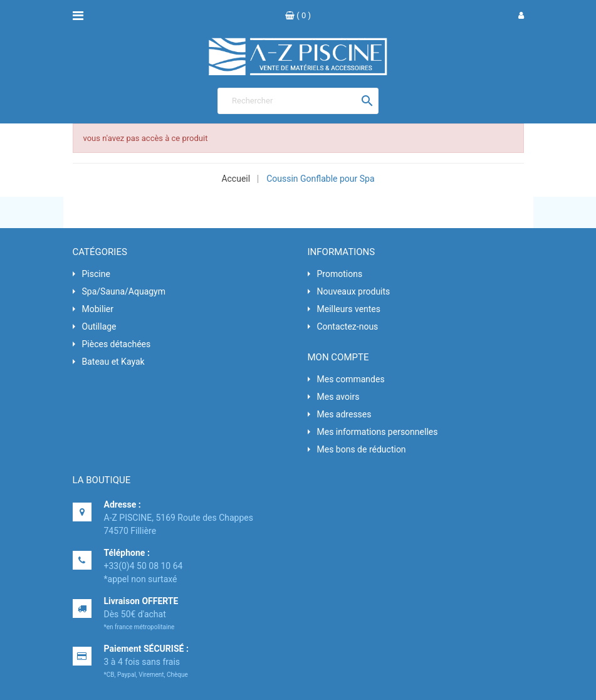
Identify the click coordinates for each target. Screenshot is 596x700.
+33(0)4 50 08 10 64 (144, 566)
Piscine (96, 274)
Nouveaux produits (354, 291)
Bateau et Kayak (113, 362)
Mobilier (98, 309)
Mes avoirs (338, 397)
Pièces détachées (117, 344)
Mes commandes (351, 379)
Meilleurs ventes (349, 309)
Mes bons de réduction (362, 449)
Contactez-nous (348, 326)
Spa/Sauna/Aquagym (124, 291)
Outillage (99, 326)
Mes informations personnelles (378, 432)
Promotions (340, 274)
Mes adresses (344, 414)
